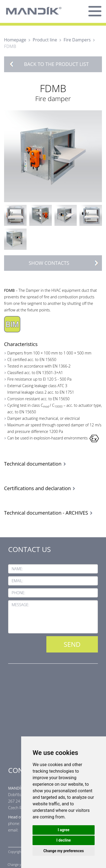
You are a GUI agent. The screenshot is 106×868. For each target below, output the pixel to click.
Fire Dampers (77, 40)
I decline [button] (64, 840)
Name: (17, 569)
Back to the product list (57, 64)
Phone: (18, 593)
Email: (17, 581)
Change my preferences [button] (64, 851)
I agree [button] (64, 830)
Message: (20, 605)
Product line (45, 40)
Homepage (15, 40)
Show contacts (65, 263)
